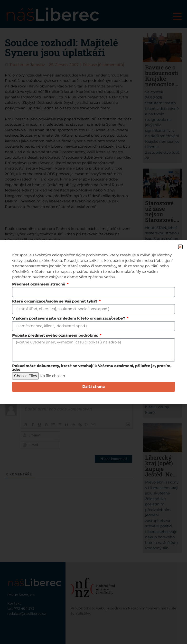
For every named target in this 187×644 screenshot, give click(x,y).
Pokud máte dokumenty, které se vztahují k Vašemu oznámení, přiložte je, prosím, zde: (92, 368)
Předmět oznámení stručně (39, 284)
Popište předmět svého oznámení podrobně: (56, 336)
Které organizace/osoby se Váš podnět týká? (55, 301)
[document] (93, 322)
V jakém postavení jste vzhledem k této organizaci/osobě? (69, 318)
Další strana (93, 387)
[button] (180, 247)
